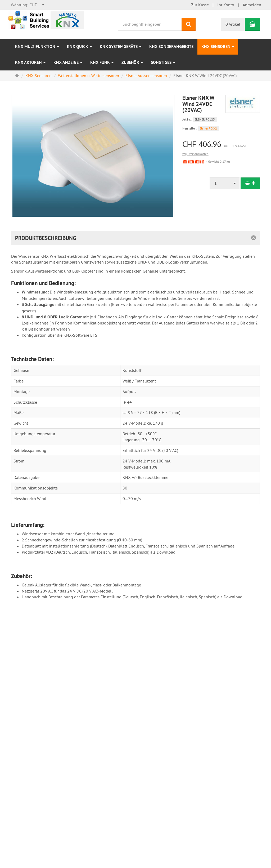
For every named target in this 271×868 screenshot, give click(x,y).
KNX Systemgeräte (121, 46)
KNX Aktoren (30, 62)
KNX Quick (79, 46)
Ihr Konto (226, 5)
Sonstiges (163, 62)
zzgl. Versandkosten (195, 154)
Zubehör (132, 62)
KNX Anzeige (68, 62)
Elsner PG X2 (208, 128)
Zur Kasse (200, 5)
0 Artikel (233, 24)
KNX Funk (102, 62)
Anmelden (252, 5)
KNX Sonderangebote (171, 46)
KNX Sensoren (218, 46)
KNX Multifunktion (37, 46)
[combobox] (28, 5)
